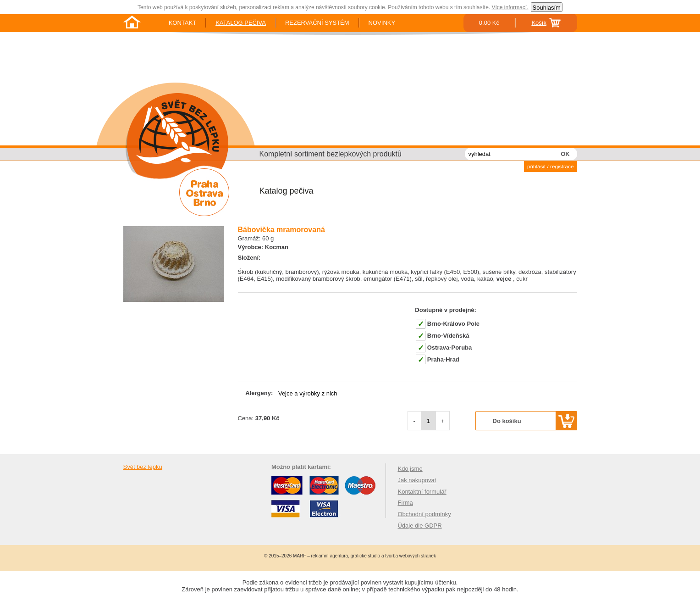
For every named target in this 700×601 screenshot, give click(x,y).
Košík (539, 23)
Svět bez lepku (143, 467)
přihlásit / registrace (551, 166)
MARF (299, 556)
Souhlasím (547, 8)
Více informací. (510, 7)
